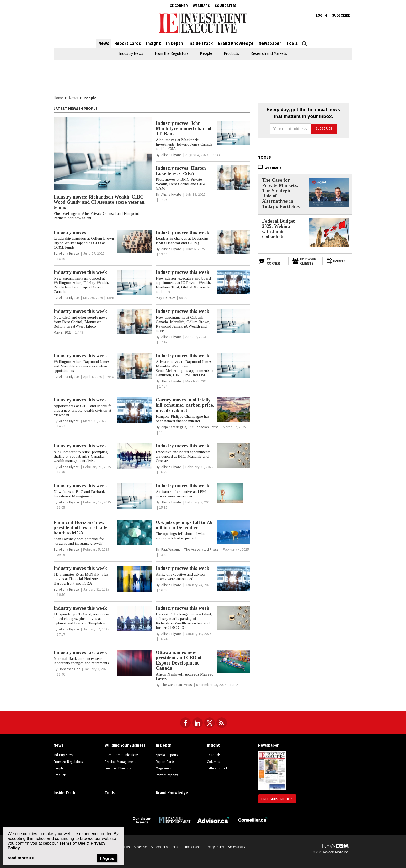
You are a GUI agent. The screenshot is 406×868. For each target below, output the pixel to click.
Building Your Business (125, 745)
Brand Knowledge (236, 43)
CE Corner (179, 6)
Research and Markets (269, 53)
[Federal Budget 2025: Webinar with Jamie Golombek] (329, 233)
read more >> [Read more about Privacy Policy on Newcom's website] (21, 858)
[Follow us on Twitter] (210, 723)
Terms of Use (191, 847)
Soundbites (226, 6)
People (206, 53)
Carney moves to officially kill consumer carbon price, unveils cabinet (185, 405)
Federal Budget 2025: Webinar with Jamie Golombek (278, 229)
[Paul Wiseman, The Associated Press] (190, 549)
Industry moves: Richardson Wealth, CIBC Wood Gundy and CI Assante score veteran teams (99, 202)
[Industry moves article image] (134, 241)
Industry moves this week (183, 232)
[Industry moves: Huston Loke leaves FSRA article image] (233, 178)
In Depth (175, 43)
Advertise (140, 847)
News (104, 43)
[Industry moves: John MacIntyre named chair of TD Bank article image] (233, 133)
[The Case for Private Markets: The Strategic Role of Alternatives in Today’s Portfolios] (329, 192)
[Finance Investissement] (175, 819)
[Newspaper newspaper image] (272, 770)
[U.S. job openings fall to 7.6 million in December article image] (233, 532)
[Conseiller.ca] (253, 820)
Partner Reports (167, 775)
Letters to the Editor (221, 768)
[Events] (339, 261)
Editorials (214, 755)
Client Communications (122, 755)
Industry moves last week (80, 652)
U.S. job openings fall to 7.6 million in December (184, 525)
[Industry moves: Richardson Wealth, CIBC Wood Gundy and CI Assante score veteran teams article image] (103, 154)
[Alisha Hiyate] (171, 155)
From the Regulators (172, 53)
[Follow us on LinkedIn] (197, 723)
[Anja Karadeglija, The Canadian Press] (190, 427)
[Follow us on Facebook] (185, 723)
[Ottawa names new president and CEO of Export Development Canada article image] (233, 661)
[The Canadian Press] (177, 685)
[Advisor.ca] (214, 819)
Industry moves (70, 232)
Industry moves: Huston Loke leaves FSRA (181, 171)
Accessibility (236, 847)
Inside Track (201, 43)
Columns (213, 762)
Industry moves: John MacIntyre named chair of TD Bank (184, 128)
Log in (321, 15)
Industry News (131, 53)
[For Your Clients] (305, 261)
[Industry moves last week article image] (134, 663)
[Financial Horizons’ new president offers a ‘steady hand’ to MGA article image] (134, 533)
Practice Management (120, 762)
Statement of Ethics (164, 847)
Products (231, 53)
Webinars (201, 6)
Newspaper (270, 43)
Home (58, 98)
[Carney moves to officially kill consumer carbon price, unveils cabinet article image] (233, 410)
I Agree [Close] (107, 858)
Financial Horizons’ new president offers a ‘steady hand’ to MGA (80, 528)
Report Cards (128, 43)
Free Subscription (277, 799)
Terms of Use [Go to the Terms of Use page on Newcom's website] (72, 843)
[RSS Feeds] (222, 723)
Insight (153, 43)
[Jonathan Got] (70, 669)
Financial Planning (118, 768)
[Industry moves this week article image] (233, 242)
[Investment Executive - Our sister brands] (142, 820)
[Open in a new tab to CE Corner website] (271, 261)
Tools (292, 43)
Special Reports (167, 755)
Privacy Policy (214, 847)
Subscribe (341, 15)
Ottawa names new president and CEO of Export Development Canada (179, 660)
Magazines (163, 768)
